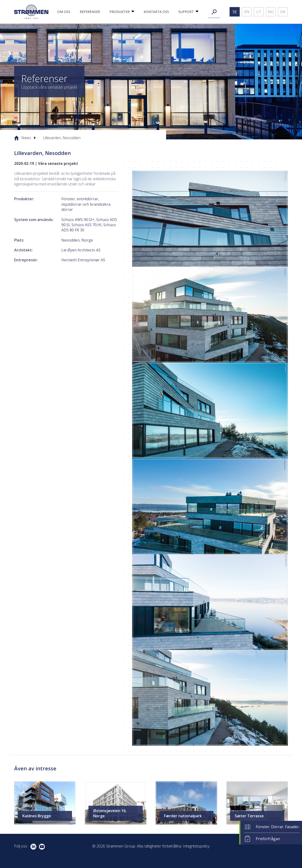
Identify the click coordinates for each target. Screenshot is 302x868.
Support (186, 12)
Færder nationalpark (183, 816)
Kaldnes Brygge (37, 816)
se (235, 12)
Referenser (90, 12)
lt (259, 12)
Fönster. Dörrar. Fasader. (278, 827)
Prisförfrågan (268, 839)
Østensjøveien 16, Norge (110, 813)
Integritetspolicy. (196, 846)
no (271, 12)
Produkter (120, 12)
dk (283, 12)
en (247, 12)
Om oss (64, 12)
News (26, 138)
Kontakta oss (156, 12)
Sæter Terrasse (249, 816)
